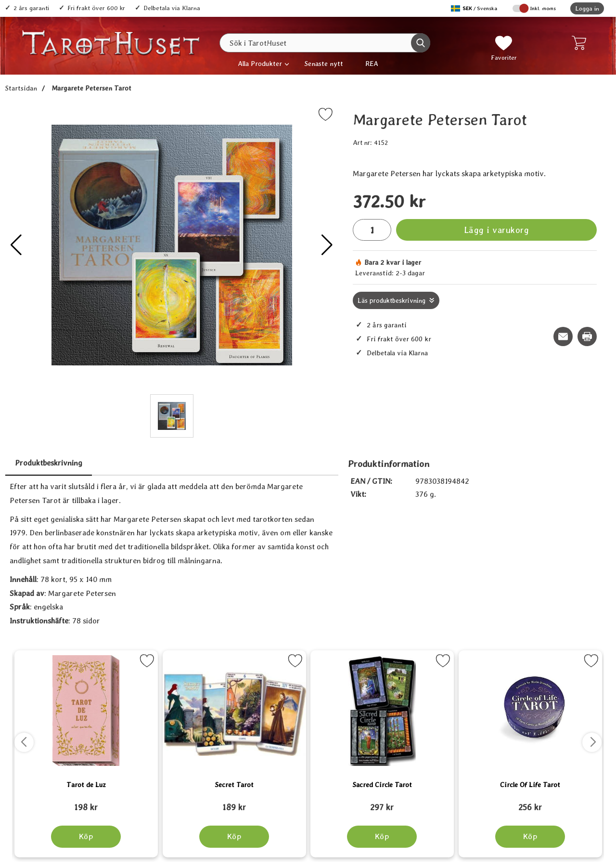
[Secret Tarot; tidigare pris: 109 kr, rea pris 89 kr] (234, 803)
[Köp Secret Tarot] (234, 837)
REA (372, 63)
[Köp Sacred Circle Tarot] (382, 837)
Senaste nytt (324, 63)
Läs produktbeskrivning (391, 300)
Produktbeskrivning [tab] (49, 463)
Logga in (587, 8)
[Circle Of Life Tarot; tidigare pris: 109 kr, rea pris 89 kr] (530, 803)
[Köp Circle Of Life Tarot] (530, 837)
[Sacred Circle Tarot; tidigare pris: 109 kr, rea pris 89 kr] (382, 803)
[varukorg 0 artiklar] (581, 43)
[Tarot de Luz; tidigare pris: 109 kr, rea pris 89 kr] (86, 803)
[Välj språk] (475, 8)
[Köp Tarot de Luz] (86, 837)
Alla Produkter (260, 63)
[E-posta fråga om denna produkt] (563, 336)
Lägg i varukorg (497, 230)
